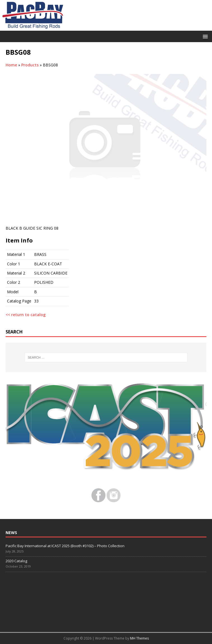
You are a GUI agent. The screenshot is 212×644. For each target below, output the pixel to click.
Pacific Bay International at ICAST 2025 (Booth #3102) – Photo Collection (65, 546)
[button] (204, 36)
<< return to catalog (26, 315)
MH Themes (139, 638)
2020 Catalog (16, 561)
